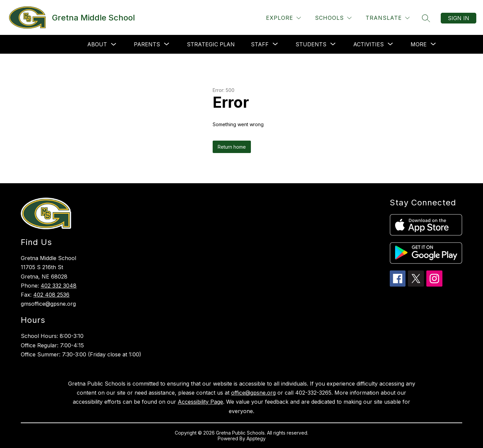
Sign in (459, 18)
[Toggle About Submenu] (114, 44)
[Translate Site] (388, 18)
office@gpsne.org (253, 393)
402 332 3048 (59, 286)
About (97, 44)
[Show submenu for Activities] (368, 44)
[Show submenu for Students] (311, 44)
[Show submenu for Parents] (147, 44)
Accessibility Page (200, 402)
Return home (232, 147)
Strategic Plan (211, 44)
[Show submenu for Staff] (260, 44)
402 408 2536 (51, 295)
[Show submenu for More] (419, 44)
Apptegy (256, 438)
